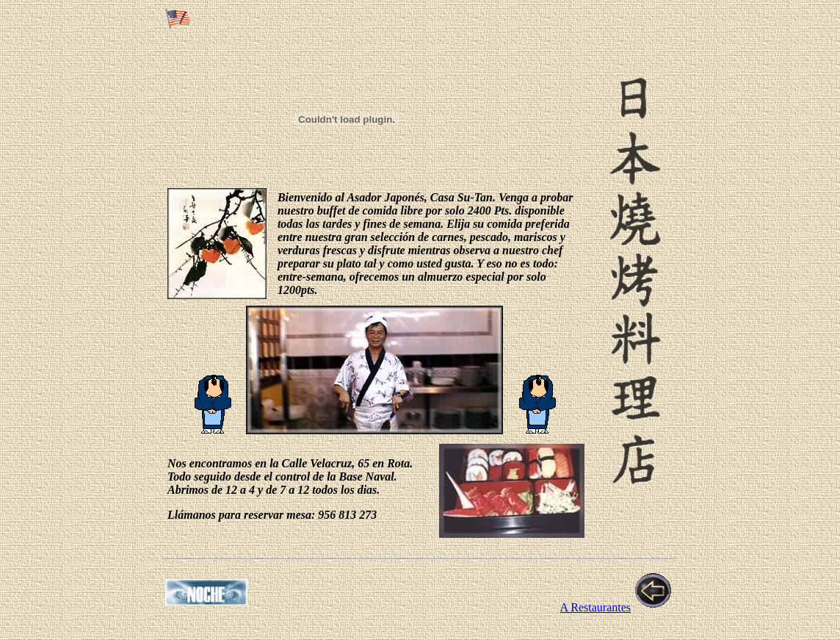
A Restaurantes (595, 607)
